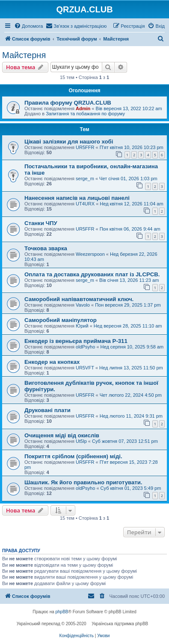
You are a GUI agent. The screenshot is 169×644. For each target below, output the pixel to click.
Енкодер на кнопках (52, 362)
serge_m (85, 179)
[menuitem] (28, 26)
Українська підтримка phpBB (120, 624)
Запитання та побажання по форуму (85, 114)
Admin (83, 108)
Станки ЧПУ (41, 223)
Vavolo (83, 305)
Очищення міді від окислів (62, 435)
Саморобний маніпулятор (61, 320)
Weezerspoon (90, 254)
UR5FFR (85, 147)
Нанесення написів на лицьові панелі (77, 198)
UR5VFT (85, 368)
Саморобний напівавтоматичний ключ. (79, 299)
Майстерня (24, 55)
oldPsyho (85, 347)
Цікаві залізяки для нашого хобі (69, 142)
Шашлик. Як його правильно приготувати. (83, 482)
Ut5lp (81, 441)
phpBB (62, 612)
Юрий (82, 326)
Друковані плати (47, 410)
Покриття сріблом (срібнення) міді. (73, 456)
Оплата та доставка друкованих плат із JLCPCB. (92, 274)
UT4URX (85, 204)
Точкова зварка (46, 248)
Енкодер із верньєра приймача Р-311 (76, 341)
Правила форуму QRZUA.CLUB (68, 103)
